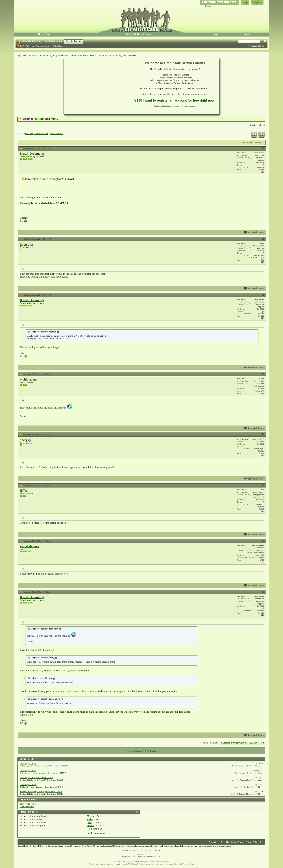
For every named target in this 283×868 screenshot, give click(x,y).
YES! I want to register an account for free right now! (175, 100)
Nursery (249, 34)
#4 (263, 374)
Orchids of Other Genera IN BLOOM (77, 55)
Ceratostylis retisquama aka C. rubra (36, 777)
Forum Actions (42, 46)
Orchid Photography (48, 55)
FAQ (22, 46)
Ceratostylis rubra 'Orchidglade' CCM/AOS (44, 133)
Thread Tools (246, 142)
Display (258, 142)
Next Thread (151, 751)
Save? (207, 6)
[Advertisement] (97, 86)
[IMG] (90, 822)
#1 (263, 148)
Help (245, 2)
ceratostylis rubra (28, 804)
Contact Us (214, 842)
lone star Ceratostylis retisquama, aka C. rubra (41, 791)
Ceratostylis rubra (28, 763)
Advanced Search (256, 46)
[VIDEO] (91, 825)
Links (215, 34)
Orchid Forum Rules (96, 833)
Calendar (30, 46)
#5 (263, 434)
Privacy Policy (252, 842)
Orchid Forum (74, 41)
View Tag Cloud (27, 806)
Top (262, 743)
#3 (263, 295)
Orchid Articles (54, 41)
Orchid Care (44, 34)
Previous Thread (134, 751)
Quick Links (58, 46)
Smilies (90, 819)
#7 (263, 541)
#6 (263, 485)
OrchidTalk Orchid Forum (138, 34)
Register (257, 2)
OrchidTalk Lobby (31, 41)
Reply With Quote (254, 232)
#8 (263, 592)
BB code (91, 816)
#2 (263, 239)
